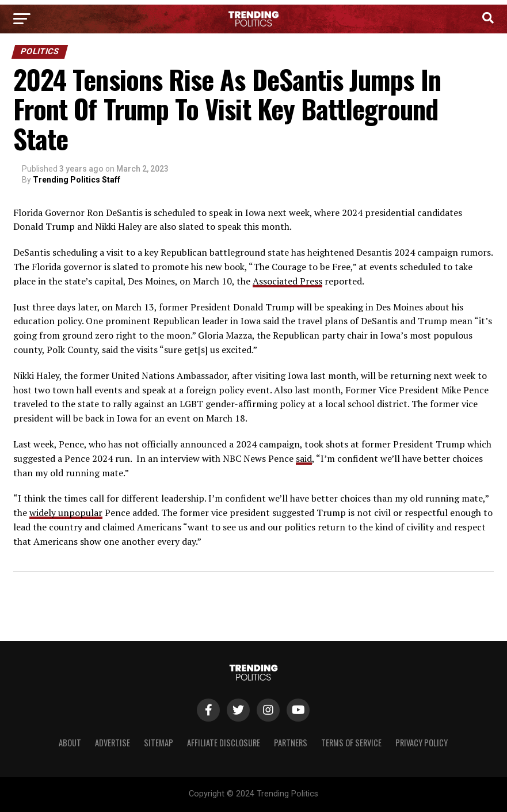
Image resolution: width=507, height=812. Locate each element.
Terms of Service (351, 743)
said (304, 458)
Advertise (113, 743)
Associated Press (287, 281)
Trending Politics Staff (77, 180)
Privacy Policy (422, 743)
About (70, 743)
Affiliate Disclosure (224, 743)
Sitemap (159, 743)
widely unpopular (66, 513)
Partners (291, 743)
